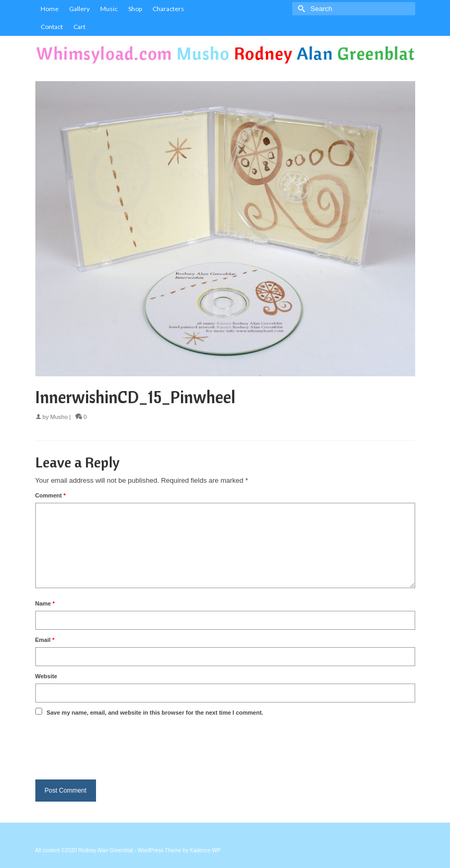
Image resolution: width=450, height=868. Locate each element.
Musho (59, 417)
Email (45, 640)
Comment (51, 495)
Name (45, 603)
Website (46, 676)
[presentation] (116, 746)
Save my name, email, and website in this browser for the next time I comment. (155, 713)
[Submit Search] (300, 9)
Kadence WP (205, 850)
